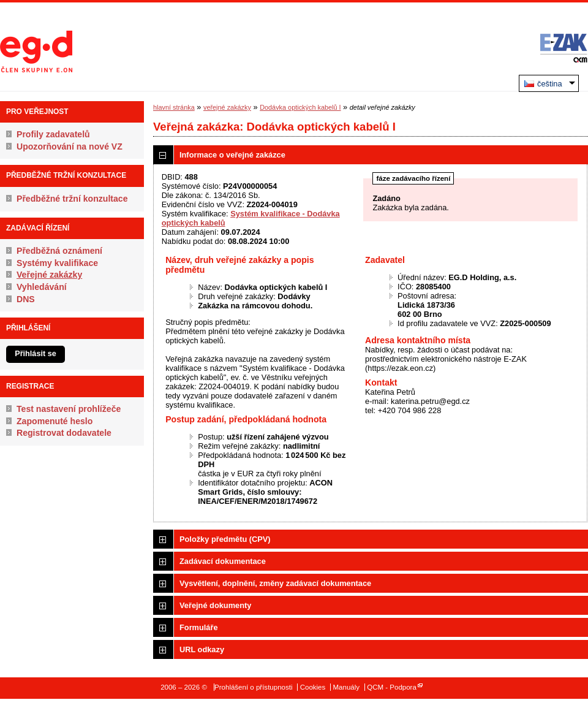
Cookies (313, 687)
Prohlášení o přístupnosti (253, 687)
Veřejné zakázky (49, 275)
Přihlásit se (36, 354)
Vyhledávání (42, 287)
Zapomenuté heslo (55, 421)
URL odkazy (202, 649)
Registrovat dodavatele (64, 433)
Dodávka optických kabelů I (300, 107)
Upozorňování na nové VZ (70, 147)
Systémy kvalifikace (57, 263)
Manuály (346, 687)
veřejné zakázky (227, 107)
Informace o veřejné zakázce (232, 155)
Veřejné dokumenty (215, 605)
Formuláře (199, 627)
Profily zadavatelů (53, 134)
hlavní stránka (174, 107)
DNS (26, 299)
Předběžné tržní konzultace (72, 199)
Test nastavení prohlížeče (69, 409)
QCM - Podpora (392, 687)
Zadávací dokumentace (223, 561)
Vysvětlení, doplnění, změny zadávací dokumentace (275, 583)
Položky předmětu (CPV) (225, 539)
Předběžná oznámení (59, 251)
